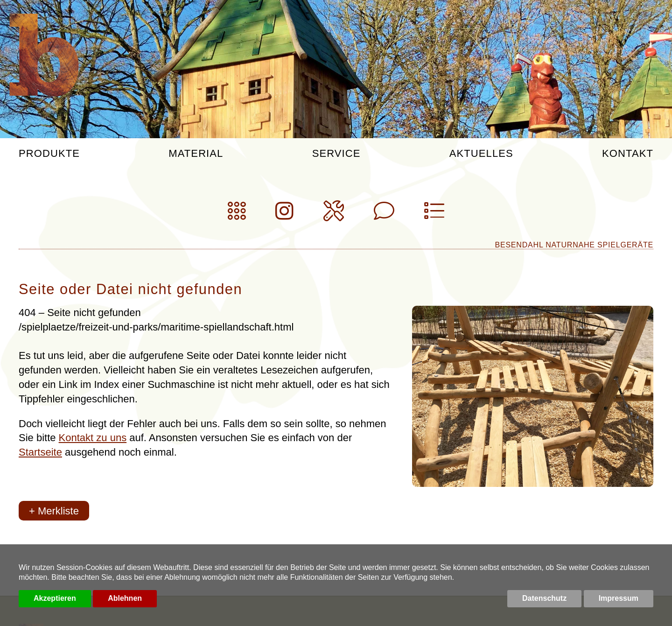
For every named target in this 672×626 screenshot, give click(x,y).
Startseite (40, 452)
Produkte (49, 154)
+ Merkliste (54, 511)
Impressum (619, 598)
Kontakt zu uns (93, 438)
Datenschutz (544, 598)
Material (196, 154)
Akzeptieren (55, 598)
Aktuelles (481, 154)
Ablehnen (125, 598)
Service (336, 154)
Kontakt (628, 154)
